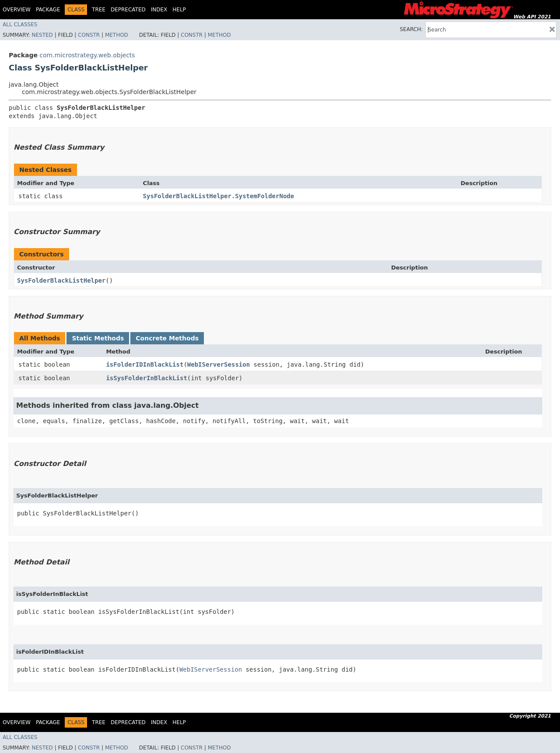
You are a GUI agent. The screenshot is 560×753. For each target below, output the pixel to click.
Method (117, 35)
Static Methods (98, 338)
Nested (42, 35)
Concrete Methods (167, 338)
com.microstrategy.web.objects (87, 55)
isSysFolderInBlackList (146, 378)
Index (159, 10)
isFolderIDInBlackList (145, 364)
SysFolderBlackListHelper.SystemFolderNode (219, 196)
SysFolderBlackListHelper (61, 280)
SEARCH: (411, 29)
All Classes (20, 25)
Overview (17, 10)
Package (48, 10)
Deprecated (128, 10)
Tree (99, 10)
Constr (89, 35)
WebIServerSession (219, 364)
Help (179, 10)
